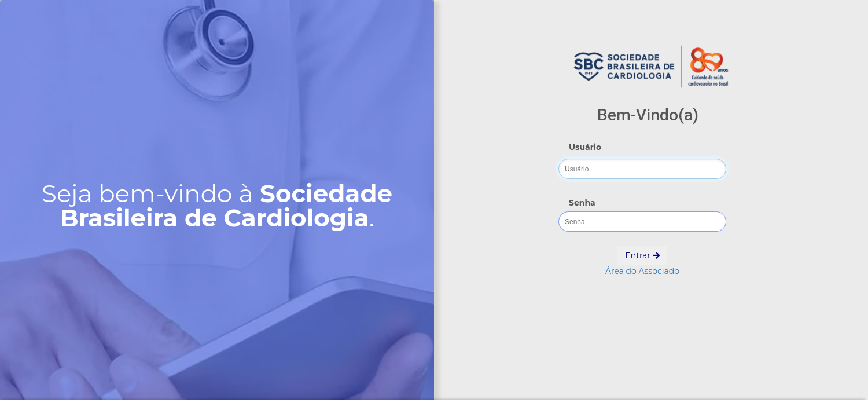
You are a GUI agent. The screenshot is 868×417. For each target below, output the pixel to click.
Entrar (642, 255)
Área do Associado (642, 271)
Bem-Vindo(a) (648, 115)
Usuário (585, 147)
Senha (582, 203)
